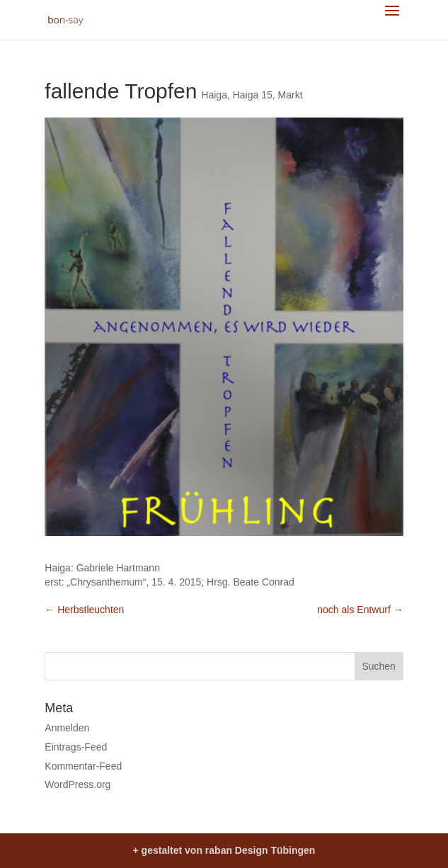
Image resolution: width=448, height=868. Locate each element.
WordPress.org (77, 784)
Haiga (214, 95)
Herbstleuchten (84, 610)
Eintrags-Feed (76, 747)
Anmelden (67, 728)
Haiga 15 (253, 95)
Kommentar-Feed (83, 766)
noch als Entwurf (360, 610)
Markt (291, 95)
